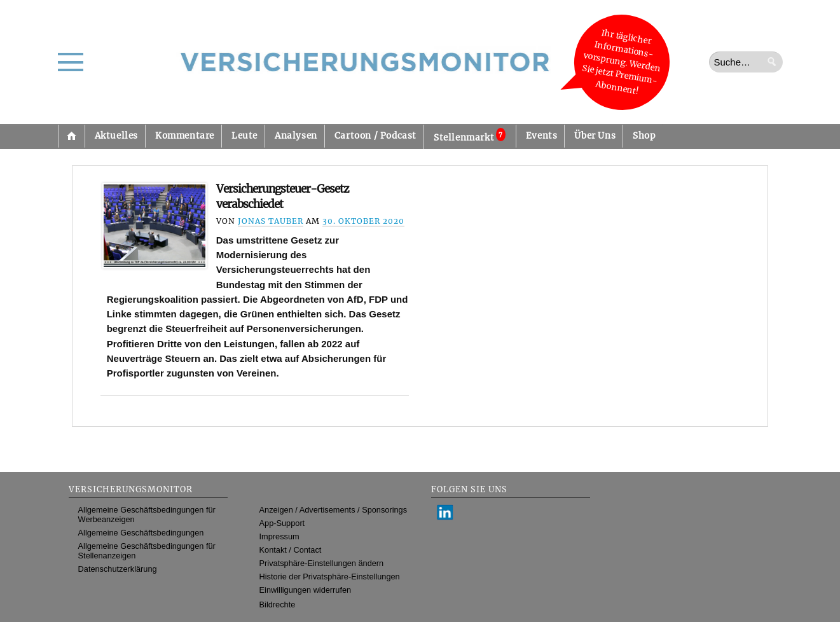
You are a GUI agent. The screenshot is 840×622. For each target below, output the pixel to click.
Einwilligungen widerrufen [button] (306, 590)
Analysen (296, 136)
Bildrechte (278, 605)
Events (542, 136)
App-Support (282, 523)
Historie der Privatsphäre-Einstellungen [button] (330, 577)
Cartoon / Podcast (375, 136)
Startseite (71, 136)
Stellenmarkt (470, 135)
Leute (244, 136)
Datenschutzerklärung (118, 569)
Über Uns (595, 136)
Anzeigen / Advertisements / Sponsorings (333, 510)
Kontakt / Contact (291, 550)
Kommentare (185, 136)
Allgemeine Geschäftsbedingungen (141, 533)
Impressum (279, 536)
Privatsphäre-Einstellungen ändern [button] (322, 563)
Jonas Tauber (271, 221)
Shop (644, 136)
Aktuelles (116, 136)
